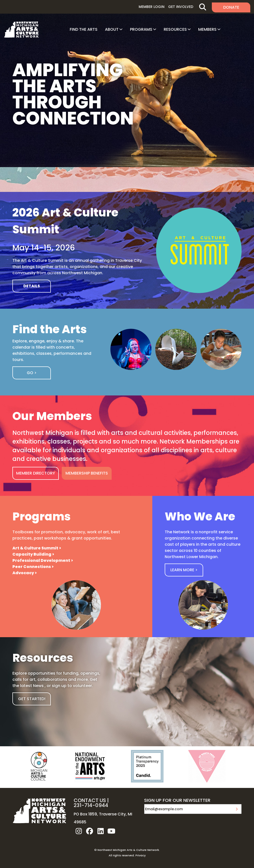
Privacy (141, 855)
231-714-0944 (91, 805)
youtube (111, 831)
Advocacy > (25, 573)
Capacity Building (32, 554)
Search (203, 7)
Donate (231, 7)
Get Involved (181, 7)
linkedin (100, 831)
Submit (237, 809)
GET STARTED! (32, 699)
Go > (32, 373)
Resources (175, 29)
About (112, 29)
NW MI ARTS (21, 30)
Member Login (152, 7)
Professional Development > (43, 560)
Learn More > (184, 570)
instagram (79, 831)
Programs (141, 29)
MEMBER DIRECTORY (36, 473)
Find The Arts (84, 29)
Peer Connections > (33, 567)
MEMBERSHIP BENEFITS (87, 473)
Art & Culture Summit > (37, 548)
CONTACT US (90, 800)
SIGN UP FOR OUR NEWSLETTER (177, 801)
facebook (90, 831)
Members (207, 29)
